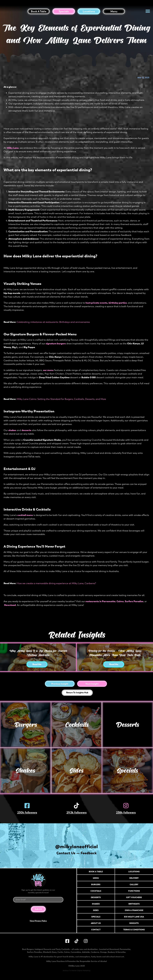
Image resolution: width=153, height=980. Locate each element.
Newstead (114, 951)
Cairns (67, 954)
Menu (114, 11)
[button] (148, 11)
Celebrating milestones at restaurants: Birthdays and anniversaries (53, 322)
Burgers (25, 725)
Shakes (25, 770)
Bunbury (111, 954)
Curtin (60, 954)
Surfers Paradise (34, 954)
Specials (64, 11)
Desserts (128, 725)
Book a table (39, 11)
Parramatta (125, 951)
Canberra (95, 954)
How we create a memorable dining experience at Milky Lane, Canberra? (56, 583)
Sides (76, 770)
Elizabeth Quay (50, 954)
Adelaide (86, 954)
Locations (89, 11)
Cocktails (76, 725)
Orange (103, 954)
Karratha (121, 954)
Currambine (76, 954)
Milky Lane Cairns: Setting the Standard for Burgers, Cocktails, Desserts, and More (61, 399)
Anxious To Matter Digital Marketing (76, 972)
